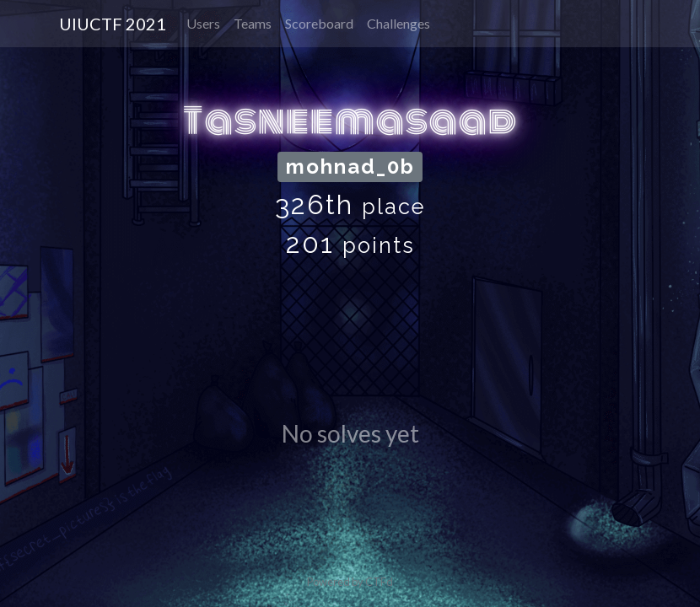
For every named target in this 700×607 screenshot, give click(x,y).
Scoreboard (319, 23)
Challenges (398, 23)
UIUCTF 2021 (113, 24)
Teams (253, 23)
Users (203, 23)
